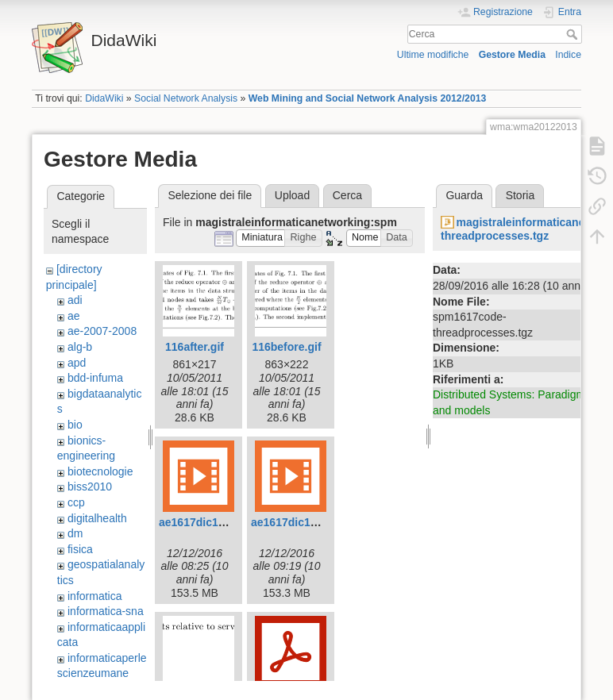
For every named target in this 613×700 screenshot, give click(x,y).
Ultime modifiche (433, 55)
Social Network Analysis (186, 98)
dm (75, 533)
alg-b (80, 347)
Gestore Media (512, 55)
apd (77, 363)
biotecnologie (100, 471)
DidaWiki (104, 98)
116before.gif (286, 347)
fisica (80, 549)
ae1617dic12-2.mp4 (302, 522)
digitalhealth (97, 518)
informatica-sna (106, 611)
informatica (94, 596)
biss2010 (90, 487)
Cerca (574, 34)
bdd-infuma (95, 378)
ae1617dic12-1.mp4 (210, 522)
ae (74, 316)
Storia (520, 195)
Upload (292, 195)
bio (75, 425)
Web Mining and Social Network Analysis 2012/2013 (368, 98)
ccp (76, 502)
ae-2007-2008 (102, 331)
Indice (568, 55)
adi (75, 300)
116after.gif (195, 347)
